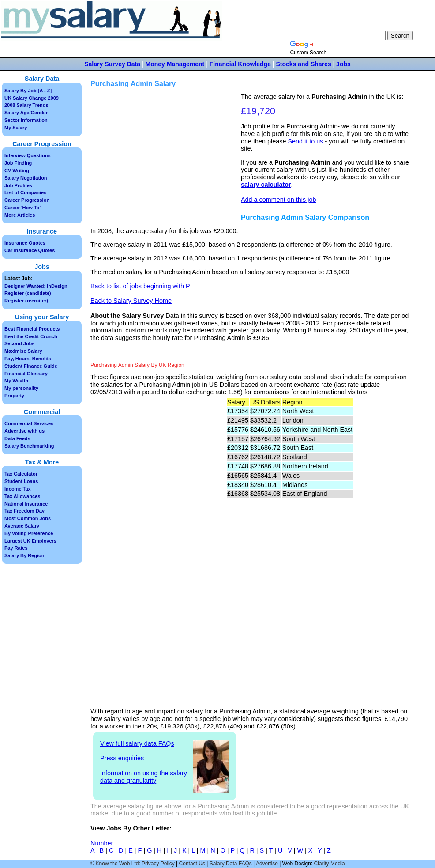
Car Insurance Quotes (30, 250)
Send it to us (305, 141)
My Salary (16, 128)
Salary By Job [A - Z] (28, 91)
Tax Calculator (21, 474)
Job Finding (18, 163)
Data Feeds (17, 438)
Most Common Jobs (28, 518)
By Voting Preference (29, 533)
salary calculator (266, 185)
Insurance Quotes (25, 243)
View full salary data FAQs (137, 743)
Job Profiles (18, 185)
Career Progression (27, 200)
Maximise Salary (23, 351)
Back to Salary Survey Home (131, 301)
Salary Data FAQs (231, 864)
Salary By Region (24, 555)
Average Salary (22, 526)
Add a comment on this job (278, 200)
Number (102, 843)
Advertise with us (24, 431)
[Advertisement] (167, 155)
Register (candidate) (28, 293)
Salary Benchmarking (29, 446)
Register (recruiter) (26, 301)
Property (14, 396)
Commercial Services (29, 423)
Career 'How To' (22, 208)
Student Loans (21, 481)
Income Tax (18, 489)
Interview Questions (28, 155)
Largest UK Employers (30, 541)
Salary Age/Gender (26, 113)
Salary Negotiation (26, 178)
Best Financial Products (32, 329)
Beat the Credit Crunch (31, 336)
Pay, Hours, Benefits (28, 359)
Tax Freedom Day (24, 511)
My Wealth (16, 381)
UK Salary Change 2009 (32, 98)
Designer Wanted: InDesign (36, 286)
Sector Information (26, 120)
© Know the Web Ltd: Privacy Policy (132, 864)
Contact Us (192, 864)
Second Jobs (19, 343)
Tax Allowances (22, 496)
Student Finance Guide (31, 366)
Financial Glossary (26, 374)
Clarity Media (330, 864)
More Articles (20, 215)
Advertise (267, 864)
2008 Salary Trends (26, 105)
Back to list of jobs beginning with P (140, 286)
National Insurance (26, 504)
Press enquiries (122, 758)
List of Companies (25, 192)
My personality (21, 388)
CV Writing (17, 170)
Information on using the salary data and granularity (144, 777)
